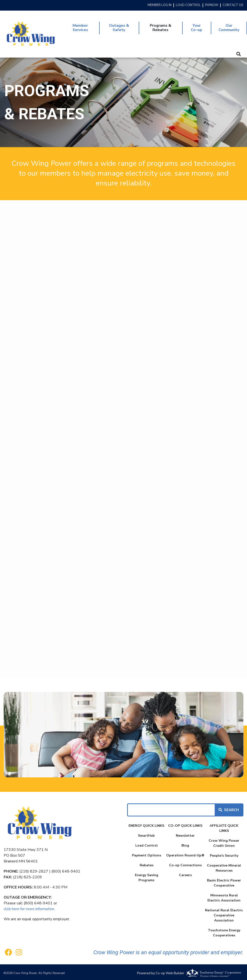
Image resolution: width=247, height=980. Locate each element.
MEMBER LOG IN (160, 5)
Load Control (147, 844)
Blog (185, 844)
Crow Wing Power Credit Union (224, 841)
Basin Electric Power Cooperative (224, 881)
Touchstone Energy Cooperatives (224, 931)
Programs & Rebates (160, 27)
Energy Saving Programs (147, 876)
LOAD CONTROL (188, 5)
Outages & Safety (119, 27)
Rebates (147, 863)
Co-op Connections (185, 863)
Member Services (80, 27)
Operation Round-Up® (185, 853)
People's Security (224, 854)
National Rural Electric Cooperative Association (224, 913)
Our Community (228, 27)
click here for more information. (29, 907)
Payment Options (147, 853)
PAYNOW (212, 5)
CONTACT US (233, 5)
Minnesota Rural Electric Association (224, 896)
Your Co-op (196, 27)
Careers (185, 873)
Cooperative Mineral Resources (224, 866)
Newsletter (185, 834)
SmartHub (146, 834)
